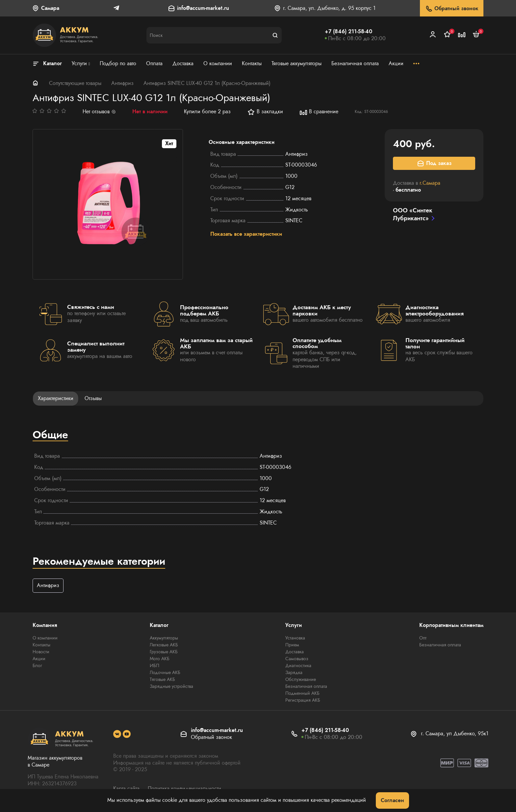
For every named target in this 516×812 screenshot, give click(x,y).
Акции (39, 659)
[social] (117, 734)
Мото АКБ (160, 659)
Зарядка (294, 673)
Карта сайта (126, 788)
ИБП (155, 666)
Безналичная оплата (306, 687)
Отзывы (93, 398)
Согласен (392, 800)
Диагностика (298, 666)
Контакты (41, 645)
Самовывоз (297, 659)
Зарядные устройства (171, 687)
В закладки (265, 112)
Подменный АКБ (302, 693)
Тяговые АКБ (162, 680)
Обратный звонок (452, 9)
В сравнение (319, 112)
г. (430, 183)
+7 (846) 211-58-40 (348, 31)
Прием (292, 645)
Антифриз (122, 83)
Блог (37, 666)
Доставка (295, 652)
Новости (41, 652)
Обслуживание (301, 680)
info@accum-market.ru (203, 8)
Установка (295, 638)
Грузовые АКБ (164, 652)
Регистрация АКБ (303, 700)
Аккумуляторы (164, 638)
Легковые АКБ (164, 645)
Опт (423, 638)
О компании (45, 638)
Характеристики (56, 398)
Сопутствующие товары (75, 83)
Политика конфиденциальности (184, 788)
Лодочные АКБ (165, 673)
